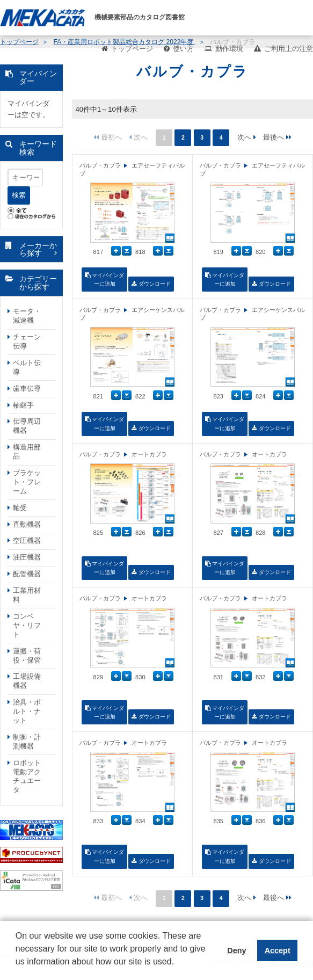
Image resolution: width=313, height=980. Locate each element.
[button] (17, 970)
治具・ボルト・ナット (27, 711)
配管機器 (27, 574)
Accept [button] (278, 950)
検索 (19, 195)
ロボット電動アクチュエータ (27, 776)
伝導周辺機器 (27, 426)
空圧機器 (27, 540)
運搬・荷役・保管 (27, 656)
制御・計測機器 (27, 742)
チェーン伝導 (27, 342)
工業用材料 (27, 595)
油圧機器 (27, 557)
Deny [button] (236, 950)
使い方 (183, 49)
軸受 (20, 508)
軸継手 (23, 405)
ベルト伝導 (27, 367)
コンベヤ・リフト (27, 625)
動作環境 (229, 49)
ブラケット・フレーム (27, 482)
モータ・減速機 (27, 316)
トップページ (132, 49)
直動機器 (27, 524)
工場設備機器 (27, 681)
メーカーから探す (38, 249)
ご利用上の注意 (289, 49)
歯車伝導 (27, 389)
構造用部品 (27, 452)
